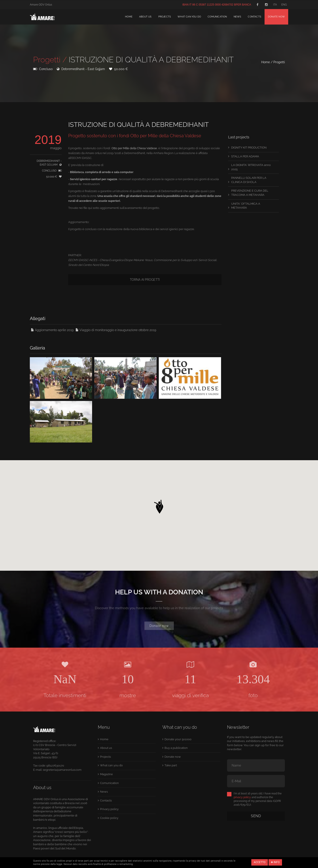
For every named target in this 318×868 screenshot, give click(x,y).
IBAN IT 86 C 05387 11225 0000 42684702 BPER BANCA (217, 5)
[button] (159, 506)
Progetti (279, 62)
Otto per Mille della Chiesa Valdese (134, 148)
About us (145, 17)
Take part (171, 765)
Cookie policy (109, 818)
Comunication (217, 17)
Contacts (255, 17)
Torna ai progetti (145, 280)
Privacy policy (109, 809)
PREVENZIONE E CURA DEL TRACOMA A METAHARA (250, 193)
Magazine (106, 774)
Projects (165, 17)
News (238, 17)
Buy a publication (176, 748)
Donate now (276, 17)
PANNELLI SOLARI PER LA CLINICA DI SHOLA (249, 180)
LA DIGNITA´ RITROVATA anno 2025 (251, 167)
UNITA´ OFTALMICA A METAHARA (246, 206)
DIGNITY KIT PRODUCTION (249, 148)
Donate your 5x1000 (178, 739)
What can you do (189, 17)
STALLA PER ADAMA (245, 156)
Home (129, 17)
